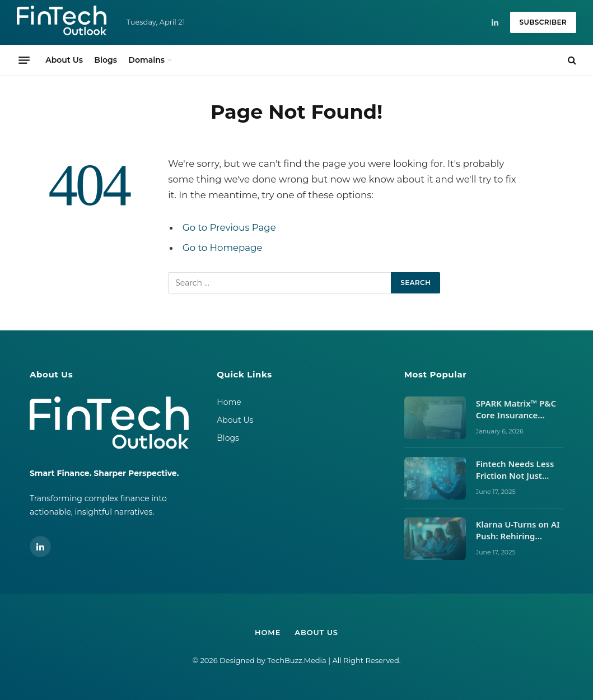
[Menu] (24, 60)
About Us (64, 60)
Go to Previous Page (229, 227)
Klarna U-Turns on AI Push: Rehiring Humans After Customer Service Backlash (518, 531)
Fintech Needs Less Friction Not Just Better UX (515, 470)
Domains (146, 60)
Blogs (106, 60)
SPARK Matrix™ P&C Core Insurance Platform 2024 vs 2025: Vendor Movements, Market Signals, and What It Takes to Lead (517, 410)
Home (229, 402)
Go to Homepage (223, 248)
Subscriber (543, 22)
